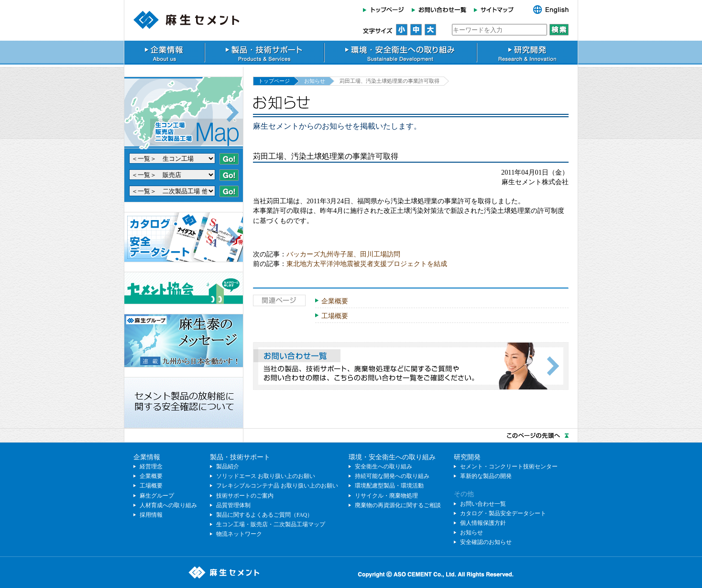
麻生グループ (157, 496)
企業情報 (164, 53)
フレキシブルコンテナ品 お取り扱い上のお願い (277, 486)
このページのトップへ (351, 435)
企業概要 (335, 301)
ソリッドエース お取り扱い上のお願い (266, 476)
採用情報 (151, 515)
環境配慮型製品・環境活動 (389, 486)
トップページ (385, 10)
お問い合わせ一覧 (439, 10)
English (546, 10)
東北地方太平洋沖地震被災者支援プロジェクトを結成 (367, 264)
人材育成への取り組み (168, 505)
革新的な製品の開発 (486, 476)
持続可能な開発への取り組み (392, 476)
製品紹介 (228, 466)
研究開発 (527, 53)
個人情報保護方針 (483, 523)
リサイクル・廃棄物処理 (386, 496)
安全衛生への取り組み (384, 466)
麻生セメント (186, 20)
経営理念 (151, 466)
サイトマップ (497, 10)
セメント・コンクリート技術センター (509, 466)
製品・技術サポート (264, 53)
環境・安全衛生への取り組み (400, 53)
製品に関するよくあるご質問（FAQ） (264, 515)
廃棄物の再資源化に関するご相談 (398, 505)
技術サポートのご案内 (245, 496)
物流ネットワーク (239, 534)
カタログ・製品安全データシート (503, 513)
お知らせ (315, 81)
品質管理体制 (233, 505)
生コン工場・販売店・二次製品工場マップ (271, 524)
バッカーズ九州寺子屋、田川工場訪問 (343, 254)
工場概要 (335, 316)
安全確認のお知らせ (486, 542)
